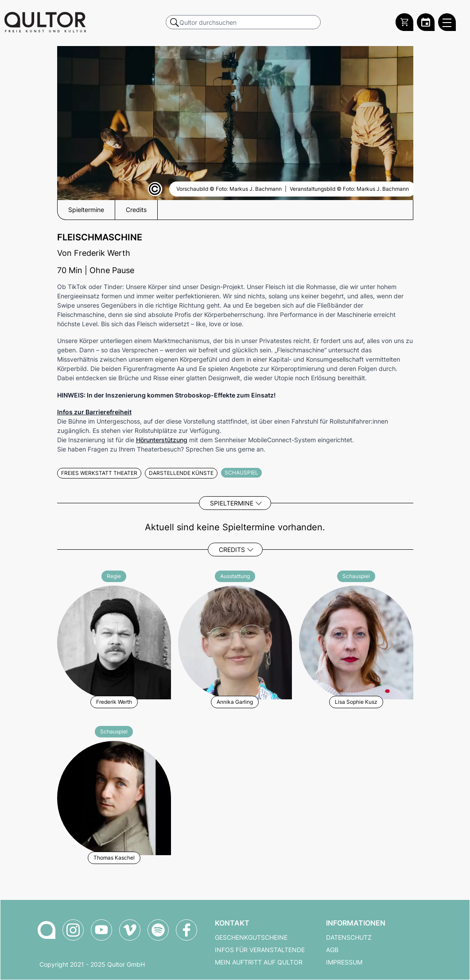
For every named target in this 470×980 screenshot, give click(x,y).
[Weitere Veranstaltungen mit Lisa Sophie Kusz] (356, 641)
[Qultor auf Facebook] (186, 930)
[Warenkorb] (404, 22)
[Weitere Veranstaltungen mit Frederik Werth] (114, 641)
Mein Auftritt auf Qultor (259, 962)
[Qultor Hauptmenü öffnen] (447, 22)
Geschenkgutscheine (251, 938)
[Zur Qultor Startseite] (45, 22)
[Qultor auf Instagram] (73, 930)
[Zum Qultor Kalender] (426, 22)
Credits (232, 550)
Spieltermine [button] (86, 210)
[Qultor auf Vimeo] (130, 930)
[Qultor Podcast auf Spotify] (158, 930)
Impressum (344, 962)
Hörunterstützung (162, 440)
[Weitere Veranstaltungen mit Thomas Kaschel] (114, 797)
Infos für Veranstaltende (260, 950)
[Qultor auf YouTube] (101, 930)
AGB (332, 950)
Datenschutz (349, 938)
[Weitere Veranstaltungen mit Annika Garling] (235, 641)
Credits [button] (136, 210)
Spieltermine (232, 503)
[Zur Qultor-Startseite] (47, 930)
